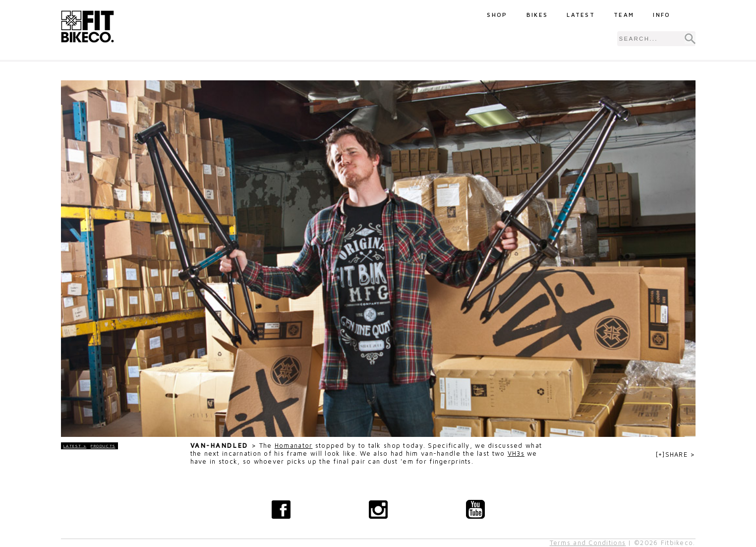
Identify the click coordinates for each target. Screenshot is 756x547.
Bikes (537, 15)
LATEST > (75, 446)
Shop (497, 15)
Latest (581, 15)
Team (624, 15)
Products (103, 446)
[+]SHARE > (676, 455)
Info (662, 15)
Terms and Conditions (588, 543)
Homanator (294, 446)
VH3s (516, 454)
